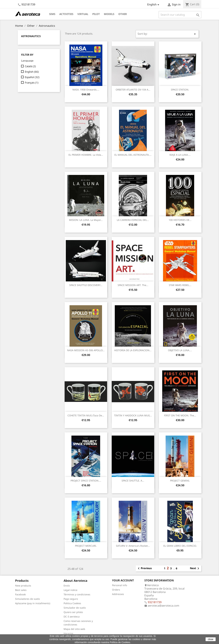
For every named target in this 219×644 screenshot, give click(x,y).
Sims (52, 14)
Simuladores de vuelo (27, 599)
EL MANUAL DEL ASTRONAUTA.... (133, 155)
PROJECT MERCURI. (86, 546)
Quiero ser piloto (73, 612)
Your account (123, 580)
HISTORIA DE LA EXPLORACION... (133, 350)
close (211, 639)
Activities (66, 14)
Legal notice (70, 590)
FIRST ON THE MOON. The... (180, 415)
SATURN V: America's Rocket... (133, 546)
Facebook (20, 594)
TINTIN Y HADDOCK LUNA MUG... (133, 415)
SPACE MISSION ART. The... (133, 285)
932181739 (28, 4)
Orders (116, 590)
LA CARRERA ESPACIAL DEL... (133, 220)
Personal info (120, 585)
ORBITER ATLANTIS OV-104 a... (133, 90)
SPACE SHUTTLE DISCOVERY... (86, 285)
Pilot (96, 14)
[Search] (180, 15)
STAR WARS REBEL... (180, 285)
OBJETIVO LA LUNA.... (180, 350)
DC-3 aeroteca (72, 617)
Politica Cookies (72, 603)
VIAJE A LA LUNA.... (180, 155)
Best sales (21, 590)
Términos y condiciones (77, 594)
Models (109, 14)
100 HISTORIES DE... (180, 220)
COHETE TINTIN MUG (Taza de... (86, 415)
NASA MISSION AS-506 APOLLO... (86, 350)
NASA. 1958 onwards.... (86, 90)
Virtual (83, 14)
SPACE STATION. (180, 90)
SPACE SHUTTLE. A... (133, 481)
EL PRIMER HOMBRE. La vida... (86, 155)
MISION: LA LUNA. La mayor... (86, 220)
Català (30, 66)
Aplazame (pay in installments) (33, 603)
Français (32, 83)
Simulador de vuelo (75, 608)
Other (123, 14)
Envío (67, 586)
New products (23, 586)
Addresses (118, 594)
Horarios (68, 633)
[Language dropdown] (154, 5)
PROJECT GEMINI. (180, 481)
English (32, 72)
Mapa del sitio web (74, 629)
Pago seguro (71, 599)
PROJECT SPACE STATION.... (86, 481)
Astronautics (31, 36)
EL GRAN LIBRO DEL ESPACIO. (180, 546)
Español (32, 77)
